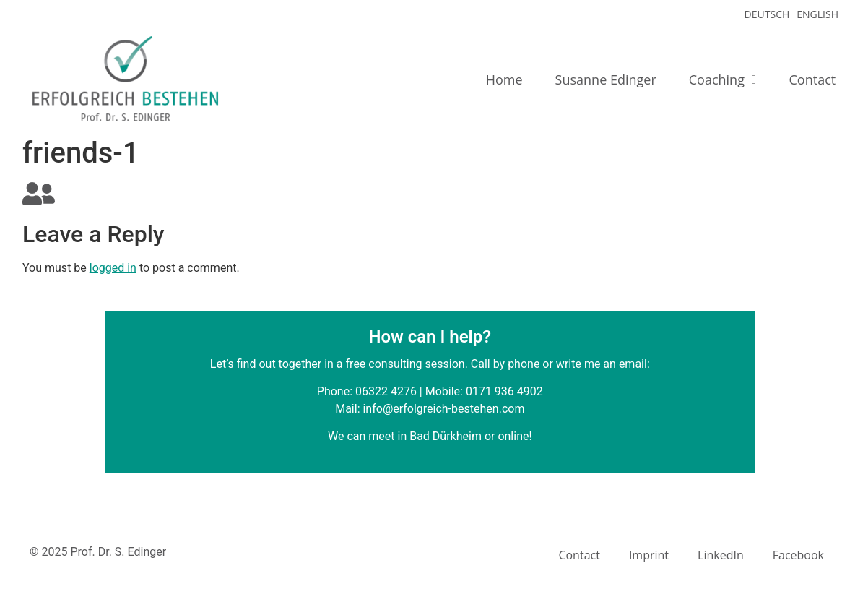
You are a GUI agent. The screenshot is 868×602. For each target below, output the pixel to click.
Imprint (649, 555)
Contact (813, 79)
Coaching (723, 79)
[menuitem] (764, 14)
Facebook (798, 555)
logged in (113, 268)
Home (504, 79)
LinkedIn (721, 555)
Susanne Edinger (606, 79)
